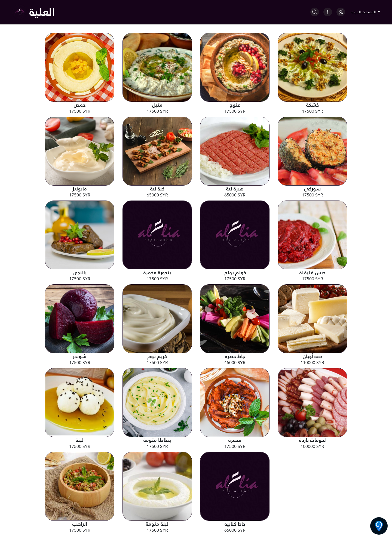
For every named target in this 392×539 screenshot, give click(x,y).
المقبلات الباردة (364, 12)
